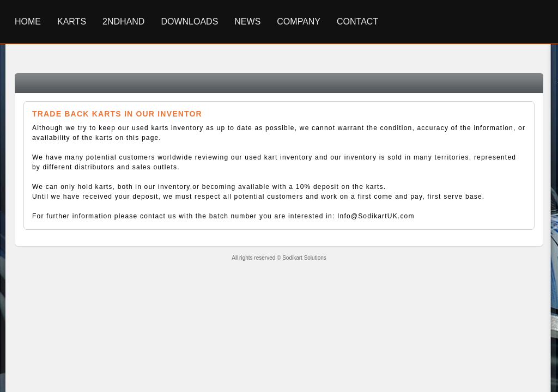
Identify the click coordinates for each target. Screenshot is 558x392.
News (247, 22)
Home (28, 22)
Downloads (189, 22)
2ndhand (123, 22)
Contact (357, 22)
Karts (72, 22)
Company (299, 22)
